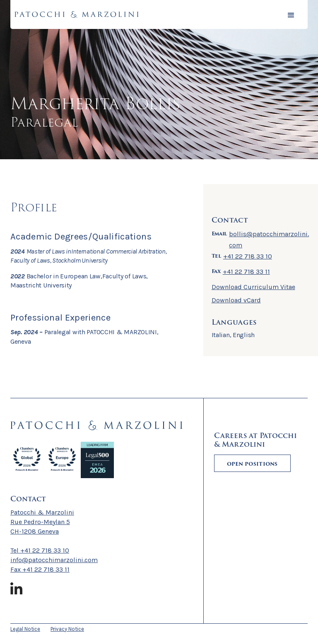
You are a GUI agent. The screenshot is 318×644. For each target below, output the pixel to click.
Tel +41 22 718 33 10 (40, 550)
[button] (291, 14)
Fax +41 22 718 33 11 (40, 569)
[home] (77, 14)
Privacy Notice (67, 629)
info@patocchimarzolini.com (54, 560)
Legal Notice (25, 629)
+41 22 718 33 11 (246, 272)
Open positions (252, 464)
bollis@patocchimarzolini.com (269, 239)
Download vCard (236, 300)
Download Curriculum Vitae (253, 287)
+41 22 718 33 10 (248, 256)
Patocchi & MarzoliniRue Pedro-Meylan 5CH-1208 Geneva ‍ (42, 522)
